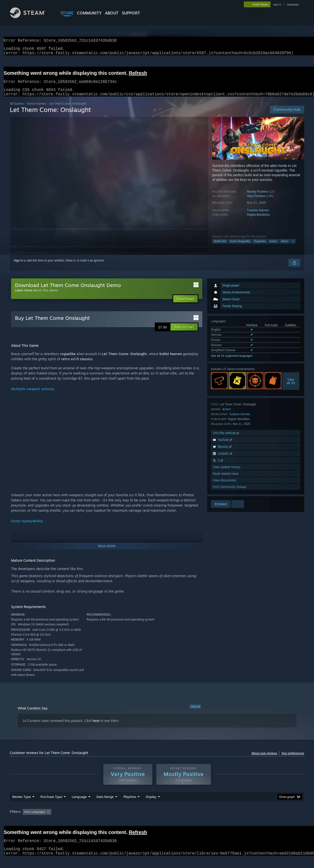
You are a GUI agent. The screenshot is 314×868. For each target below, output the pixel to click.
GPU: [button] (240, 821)
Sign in (18, 266)
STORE (67, 13)
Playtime (130, 806)
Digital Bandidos (258, 220)
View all (195, 712)
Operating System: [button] (198, 821)
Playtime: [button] (122, 821)
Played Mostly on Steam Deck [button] (157, 821)
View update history (227, 473)
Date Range (105, 806)
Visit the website (226, 439)
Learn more (24, 296)
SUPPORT (131, 13)
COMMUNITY (89, 13)
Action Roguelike (240, 247)
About (112, 13)
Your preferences (293, 759)
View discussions (225, 486)
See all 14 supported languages (232, 362)
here (96, 727)
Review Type (21, 806)
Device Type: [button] (261, 821)
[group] (157, 822)
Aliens (285, 247)
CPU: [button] (224, 821)
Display (151, 806)
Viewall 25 (291, 387)
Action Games (37, 109)
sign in (277, 4)
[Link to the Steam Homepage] (31, 17)
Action (273, 247)
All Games (17, 109)
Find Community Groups (230, 493)
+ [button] (293, 247)
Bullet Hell (220, 247)
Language (79, 806)
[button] (184, 333)
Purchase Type (51, 806)
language (293, 4)
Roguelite (260, 247)
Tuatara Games (258, 216)
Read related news (226, 479)
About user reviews (264, 759)
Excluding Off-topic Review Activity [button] (84, 821)
